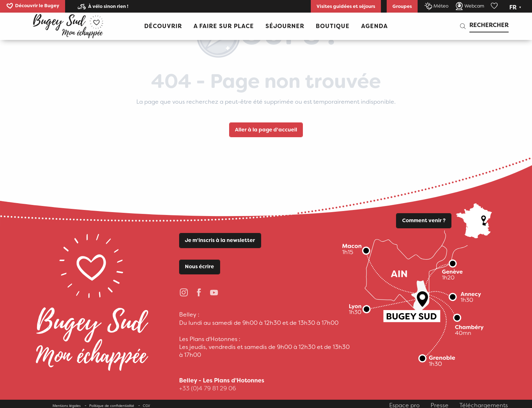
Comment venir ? (424, 221)
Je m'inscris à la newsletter (220, 240)
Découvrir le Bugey (37, 6)
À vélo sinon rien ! (108, 6)
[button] (516, 8)
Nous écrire (199, 267)
